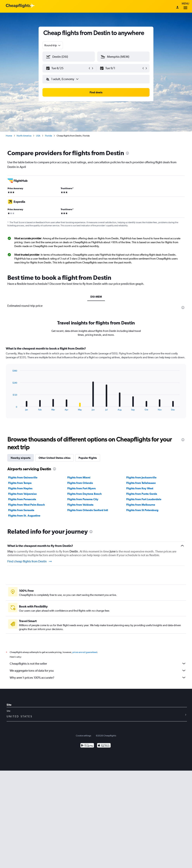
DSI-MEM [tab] (96, 297)
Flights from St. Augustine (24, 516)
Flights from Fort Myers (81, 488)
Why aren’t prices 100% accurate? (98, 677)
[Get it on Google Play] (87, 746)
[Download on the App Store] (104, 746)
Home (9, 136)
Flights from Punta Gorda (142, 494)
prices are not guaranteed (85, 652)
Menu (185, 6)
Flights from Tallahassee (141, 483)
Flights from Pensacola (22, 499)
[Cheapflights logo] (18, 6)
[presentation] (127, 153)
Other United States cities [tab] (54, 458)
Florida (48, 136)
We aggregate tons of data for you (98, 670)
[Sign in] (177, 8)
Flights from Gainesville (23, 477)
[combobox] (53, 45)
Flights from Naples (20, 488)
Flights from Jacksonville (141, 477)
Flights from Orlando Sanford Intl (88, 510)
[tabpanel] (96, 386)
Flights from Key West (140, 488)
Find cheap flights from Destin (30, 561)
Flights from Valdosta (80, 505)
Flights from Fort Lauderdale (144, 499)
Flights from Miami (79, 477)
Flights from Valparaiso (22, 494)
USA (38, 136)
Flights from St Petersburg (142, 510)
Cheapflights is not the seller (98, 663)
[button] (67, 68)
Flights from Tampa (20, 483)
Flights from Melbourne (141, 505)
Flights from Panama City (83, 499)
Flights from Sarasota (21, 510)
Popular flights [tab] (88, 458)
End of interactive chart (11, 408)
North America (24, 136)
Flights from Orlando (80, 483)
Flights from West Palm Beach (26, 505)
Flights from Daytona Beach (84, 494)
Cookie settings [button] (83, 736)
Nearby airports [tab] (21, 458)
